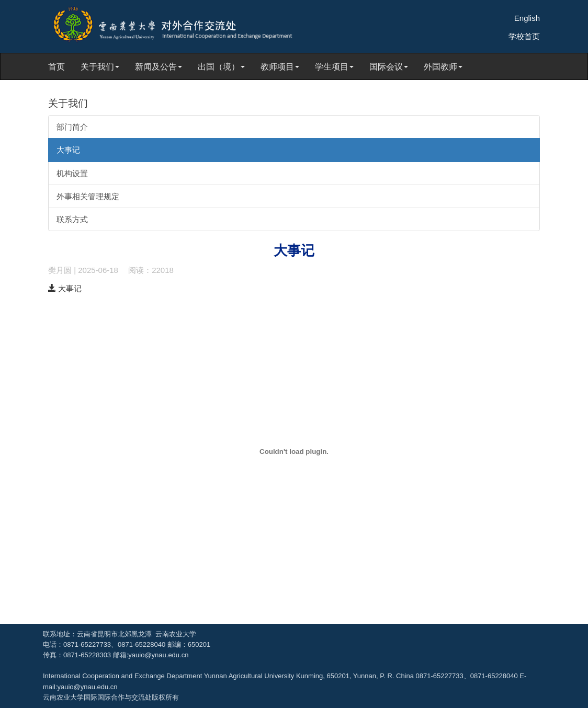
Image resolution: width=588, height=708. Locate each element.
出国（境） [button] (221, 67)
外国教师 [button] (443, 67)
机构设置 (72, 173)
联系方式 (72, 219)
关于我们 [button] (100, 67)
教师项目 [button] (280, 67)
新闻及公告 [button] (159, 67)
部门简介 (72, 127)
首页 (56, 67)
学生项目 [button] (334, 67)
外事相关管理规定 (88, 196)
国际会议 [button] (389, 67)
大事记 (68, 150)
